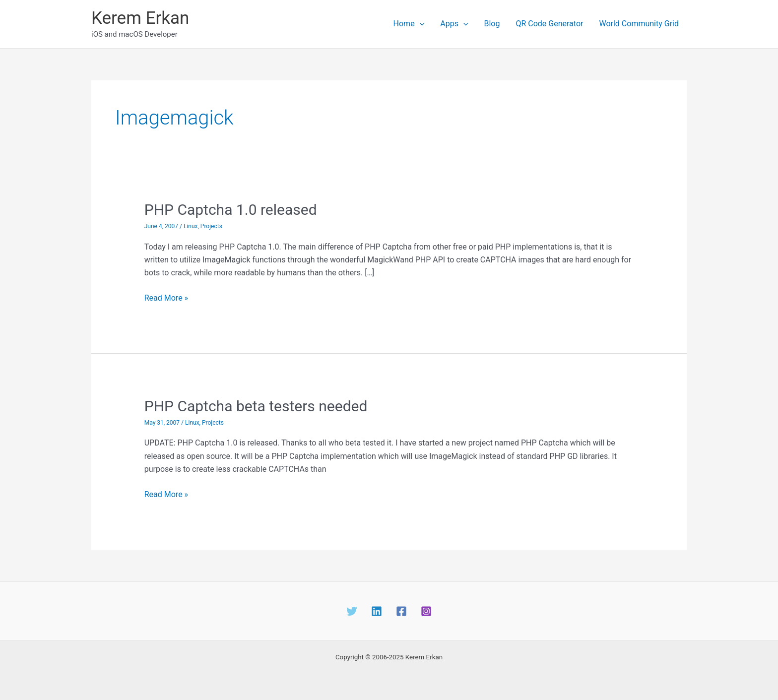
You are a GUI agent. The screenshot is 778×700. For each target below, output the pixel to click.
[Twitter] (352, 611)
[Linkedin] (377, 611)
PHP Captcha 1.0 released (231, 210)
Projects (211, 226)
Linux (191, 226)
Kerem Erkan (140, 18)
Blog (492, 24)
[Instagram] (426, 611)
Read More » (166, 298)
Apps (454, 24)
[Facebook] (401, 611)
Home (409, 24)
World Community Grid (639, 24)
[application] (420, 24)
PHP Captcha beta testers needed (256, 406)
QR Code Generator (549, 24)
